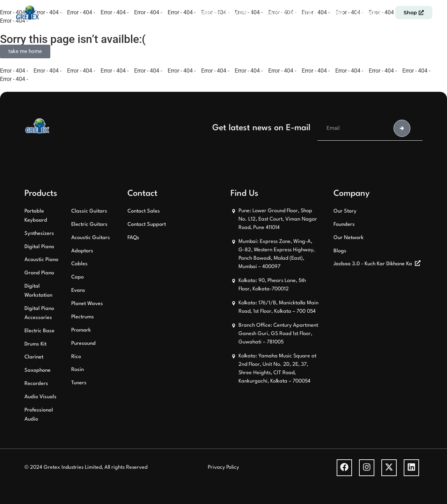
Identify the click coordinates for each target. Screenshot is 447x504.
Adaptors (82, 251)
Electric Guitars (89, 225)
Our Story (345, 211)
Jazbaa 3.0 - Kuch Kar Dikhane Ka (373, 264)
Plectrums (83, 317)
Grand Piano (39, 273)
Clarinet (34, 357)
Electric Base (39, 331)
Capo (78, 277)
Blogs (340, 251)
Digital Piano (39, 247)
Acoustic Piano (41, 260)
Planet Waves (87, 304)
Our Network (349, 238)
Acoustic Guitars (91, 238)
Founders (344, 225)
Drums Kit (35, 344)
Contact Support (147, 225)
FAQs (133, 238)
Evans (78, 291)
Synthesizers (39, 234)
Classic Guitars (89, 211)
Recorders (36, 384)
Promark (81, 330)
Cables (79, 264)
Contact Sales (144, 211)
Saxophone (38, 370)
